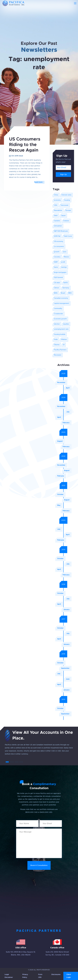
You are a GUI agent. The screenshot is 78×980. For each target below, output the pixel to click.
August (60, 441)
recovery (57, 257)
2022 (63, 456)
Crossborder (59, 314)
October (60, 494)
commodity (58, 308)
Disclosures (56, 974)
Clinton (57, 288)
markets (57, 221)
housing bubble (60, 334)
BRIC (70, 293)
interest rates (66, 195)
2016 (63, 654)
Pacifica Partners (60, 350)
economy (57, 200)
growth (57, 252)
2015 (63, 699)
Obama (57, 345)
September (65, 668)
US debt (57, 283)
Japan (63, 216)
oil (64, 345)
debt (56, 216)
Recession (58, 355)
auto (65, 252)
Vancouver (65, 205)
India (56, 339)
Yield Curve (68, 236)
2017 (63, 619)
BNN (56, 293)
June (68, 679)
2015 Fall (57, 236)
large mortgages (60, 272)
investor (66, 221)
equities (66, 324)
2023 (63, 432)
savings (64, 267)
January (66, 610)
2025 (63, 374)
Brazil (63, 293)
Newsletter (58, 210)
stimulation (58, 226)
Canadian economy (61, 298)
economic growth (60, 319)
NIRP (56, 262)
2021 (63, 486)
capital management (62, 303)
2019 (63, 550)
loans (56, 267)
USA (56, 205)
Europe (68, 210)
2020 (63, 520)
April (68, 388)
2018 (63, 584)
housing (67, 200)
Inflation (64, 339)
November (61, 383)
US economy (59, 241)
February (66, 423)
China (56, 195)
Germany (66, 288)
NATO (66, 283)
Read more (38, 182)
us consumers (59, 247)
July (68, 412)
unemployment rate (61, 329)
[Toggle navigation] (75, 3)
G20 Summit (58, 278)
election (57, 324)
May (59, 505)
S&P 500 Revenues (61, 231)
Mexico (66, 257)
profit (63, 262)
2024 (63, 397)
